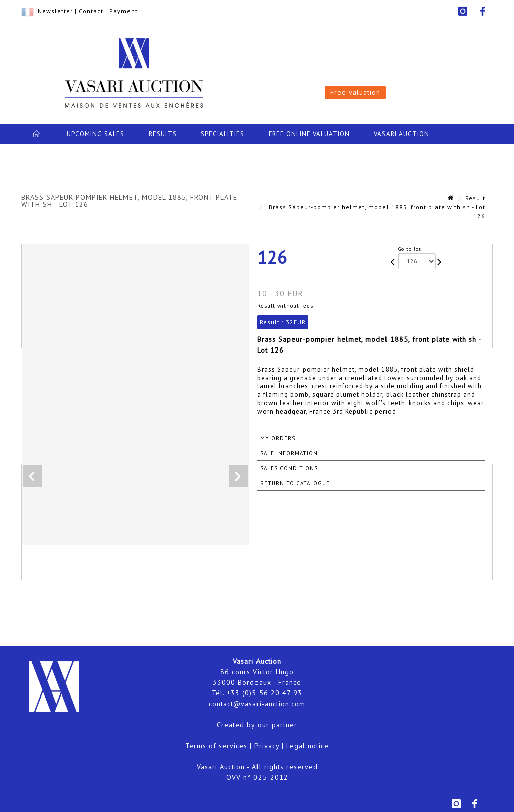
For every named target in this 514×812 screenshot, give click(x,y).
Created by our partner (257, 725)
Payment (123, 11)
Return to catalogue (295, 483)
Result (475, 198)
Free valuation (355, 92)
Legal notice (307, 746)
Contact (91, 11)
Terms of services (216, 746)
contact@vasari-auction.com (257, 704)
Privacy (267, 746)
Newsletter (55, 11)
